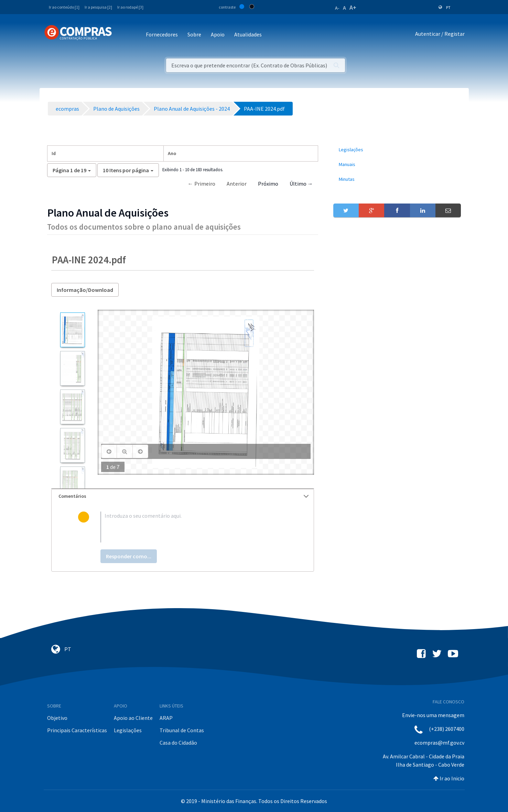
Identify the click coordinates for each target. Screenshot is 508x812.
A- (337, 8)
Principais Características (77, 730)
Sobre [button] (194, 34)
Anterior (237, 184)
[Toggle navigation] (122, 35)
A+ (353, 7)
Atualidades (248, 34)
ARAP (166, 718)
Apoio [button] (218, 34)
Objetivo (57, 718)
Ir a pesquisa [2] (98, 7)
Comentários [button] (183, 496)
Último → (301, 184)
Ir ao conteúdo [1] (64, 7)
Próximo (268, 184)
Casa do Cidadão (178, 743)
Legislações (128, 730)
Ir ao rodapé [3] (130, 7)
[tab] (183, 496)
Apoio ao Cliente (133, 718)
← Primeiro (202, 184)
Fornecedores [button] (162, 34)
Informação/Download (85, 290)
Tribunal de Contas (182, 730)
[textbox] (194, 527)
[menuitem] (397, 150)
